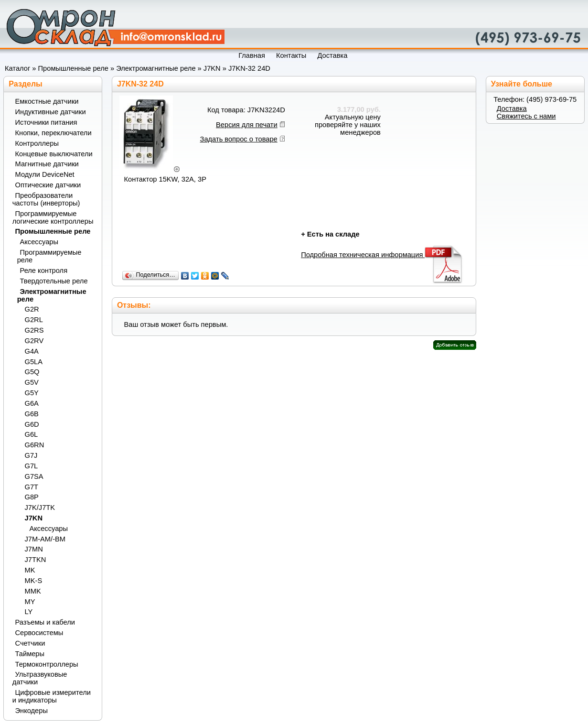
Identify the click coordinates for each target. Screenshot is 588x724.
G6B (32, 414)
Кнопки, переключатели (53, 133)
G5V (32, 382)
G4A (32, 351)
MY (30, 602)
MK (30, 570)
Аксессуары (39, 242)
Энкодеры (32, 711)
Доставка (512, 108)
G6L (32, 434)
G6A (32, 403)
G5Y (32, 393)
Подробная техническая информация (382, 255)
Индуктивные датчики (51, 112)
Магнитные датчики (47, 164)
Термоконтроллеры (47, 664)
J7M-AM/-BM (45, 539)
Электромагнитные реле (156, 68)
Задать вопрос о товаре (239, 139)
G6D (32, 424)
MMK (33, 591)
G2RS (34, 330)
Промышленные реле (73, 68)
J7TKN (36, 560)
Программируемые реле (49, 256)
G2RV (34, 341)
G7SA (34, 476)
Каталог (17, 68)
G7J (31, 455)
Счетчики (30, 643)
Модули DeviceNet (45, 174)
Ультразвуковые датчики (40, 678)
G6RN (35, 445)
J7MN (34, 549)
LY (29, 612)
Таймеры (30, 654)
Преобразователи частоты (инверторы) (46, 199)
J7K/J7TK (40, 508)
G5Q (32, 372)
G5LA (34, 362)
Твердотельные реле (54, 281)
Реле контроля (44, 270)
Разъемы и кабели (45, 622)
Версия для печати (247, 125)
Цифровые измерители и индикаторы (52, 696)
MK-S (34, 581)
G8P (32, 497)
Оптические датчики (48, 185)
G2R (32, 309)
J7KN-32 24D (249, 68)
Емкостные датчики (47, 101)
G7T (32, 487)
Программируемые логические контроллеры (53, 217)
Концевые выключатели (54, 154)
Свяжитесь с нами (526, 116)
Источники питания (46, 122)
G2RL (34, 320)
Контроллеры (37, 143)
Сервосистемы (39, 633)
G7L (32, 466)
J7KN (212, 68)
